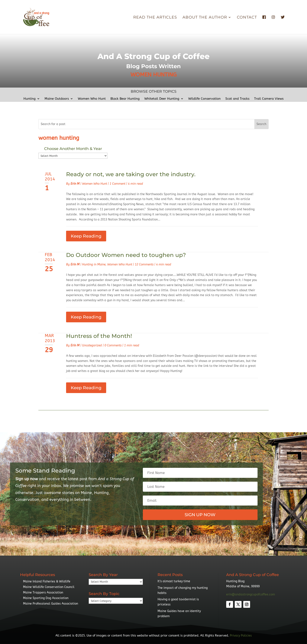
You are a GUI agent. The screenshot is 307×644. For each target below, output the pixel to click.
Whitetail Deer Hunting (162, 99)
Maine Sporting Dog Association (46, 598)
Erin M (75, 184)
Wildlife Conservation (204, 99)
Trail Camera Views (269, 99)
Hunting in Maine (94, 264)
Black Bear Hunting (125, 99)
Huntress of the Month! (99, 336)
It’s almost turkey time (174, 581)
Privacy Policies (241, 636)
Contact (247, 18)
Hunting (30, 99)
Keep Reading (86, 236)
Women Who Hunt (92, 99)
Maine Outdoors (57, 99)
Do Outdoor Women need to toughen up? (126, 255)
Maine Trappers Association (43, 593)
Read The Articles (155, 18)
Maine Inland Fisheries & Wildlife (47, 581)
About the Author (205, 18)
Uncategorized (92, 345)
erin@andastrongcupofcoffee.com (251, 594)
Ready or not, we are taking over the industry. (131, 174)
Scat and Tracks (237, 99)
